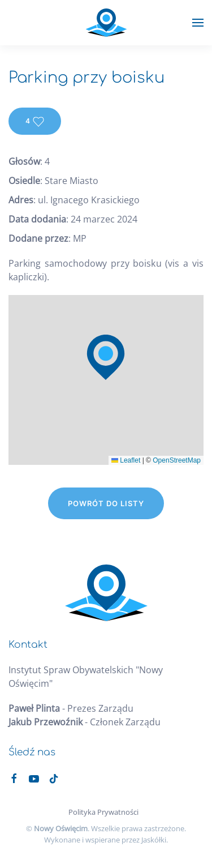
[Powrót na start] (106, 23)
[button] (198, 23)
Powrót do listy (106, 503)
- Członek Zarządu (85, 722)
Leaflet (126, 460)
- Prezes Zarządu (71, 708)
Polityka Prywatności (103, 812)
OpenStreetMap (177, 460)
